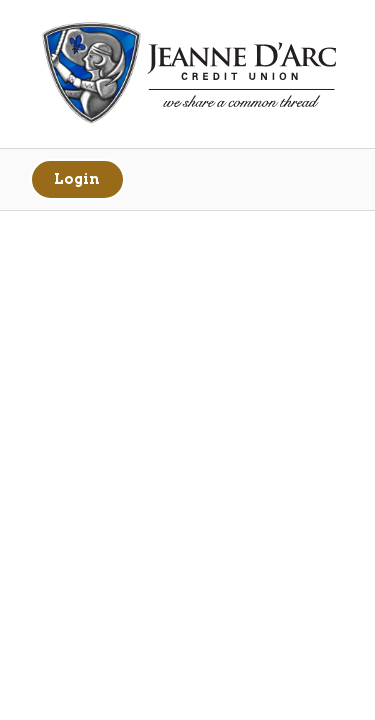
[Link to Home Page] (187, 75)
